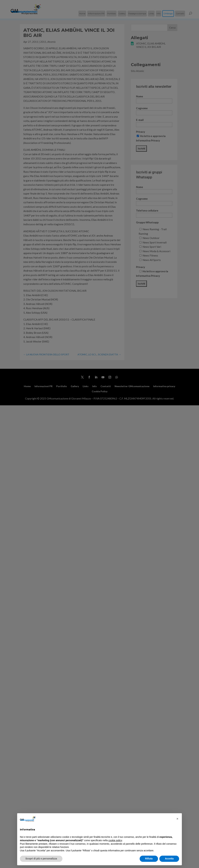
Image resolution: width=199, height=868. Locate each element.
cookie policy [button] (115, 840)
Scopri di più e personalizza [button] (41, 859)
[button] (177, 819)
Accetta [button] (169, 859)
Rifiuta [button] (149, 859)
